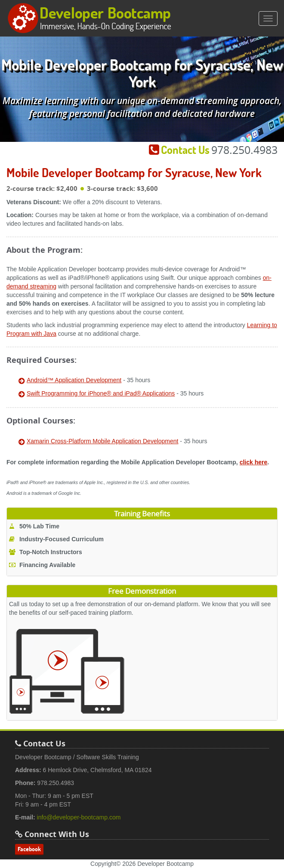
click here (254, 462)
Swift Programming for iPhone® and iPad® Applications (101, 393)
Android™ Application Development (74, 380)
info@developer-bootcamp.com (79, 817)
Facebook (29, 849)
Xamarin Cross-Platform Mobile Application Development (102, 441)
